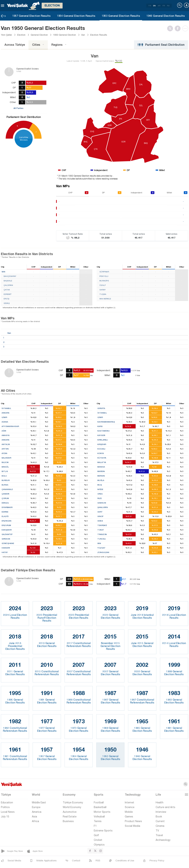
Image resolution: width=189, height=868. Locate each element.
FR (164, 6)
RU (168, 6)
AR (159, 6)
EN (154, 6)
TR (150, 6)
